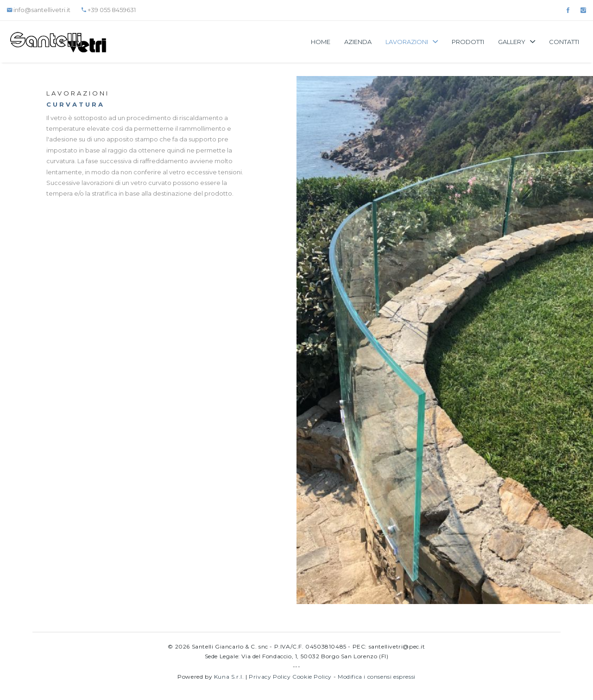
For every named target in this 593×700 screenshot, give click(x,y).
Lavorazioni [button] (412, 42)
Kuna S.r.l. (229, 677)
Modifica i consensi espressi (377, 677)
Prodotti (468, 42)
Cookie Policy (312, 677)
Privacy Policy (270, 677)
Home (321, 42)
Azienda (358, 42)
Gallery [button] (517, 42)
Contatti (564, 42)
